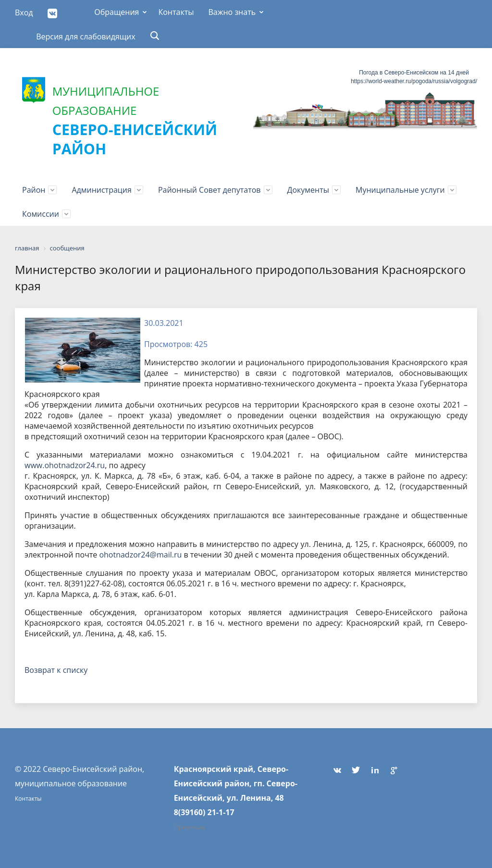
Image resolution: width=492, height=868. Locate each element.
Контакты (176, 12)
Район (34, 190)
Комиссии (41, 214)
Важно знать (232, 12)
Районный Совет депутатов (209, 190)
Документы (308, 190)
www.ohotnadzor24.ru (65, 465)
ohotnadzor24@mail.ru (140, 555)
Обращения (117, 12)
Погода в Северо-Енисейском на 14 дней (414, 73)
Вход (24, 12)
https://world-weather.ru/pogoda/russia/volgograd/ (414, 81)
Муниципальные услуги (400, 190)
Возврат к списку (56, 670)
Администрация (101, 190)
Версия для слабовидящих (86, 37)
